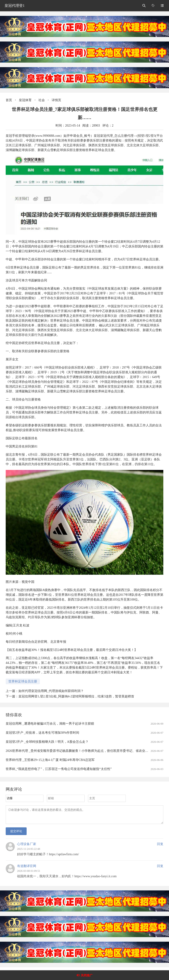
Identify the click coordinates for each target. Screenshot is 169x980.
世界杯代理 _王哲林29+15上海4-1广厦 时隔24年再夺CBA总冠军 (50, 760)
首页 (9, 100)
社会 (42, 100)
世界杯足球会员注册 (23, 681)
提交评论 (16, 834)
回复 (160, 847)
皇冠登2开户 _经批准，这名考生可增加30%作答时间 (42, 733)
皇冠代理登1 (15, 6)
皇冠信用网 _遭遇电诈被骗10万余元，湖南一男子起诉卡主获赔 (50, 724)
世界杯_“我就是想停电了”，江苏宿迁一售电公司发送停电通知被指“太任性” (59, 769)
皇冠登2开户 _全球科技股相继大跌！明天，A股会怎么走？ (47, 742)
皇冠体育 (25, 100)
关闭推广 (87, 975)
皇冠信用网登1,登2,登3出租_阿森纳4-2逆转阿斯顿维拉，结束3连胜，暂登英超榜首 (76, 696)
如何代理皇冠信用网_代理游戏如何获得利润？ (51, 691)
